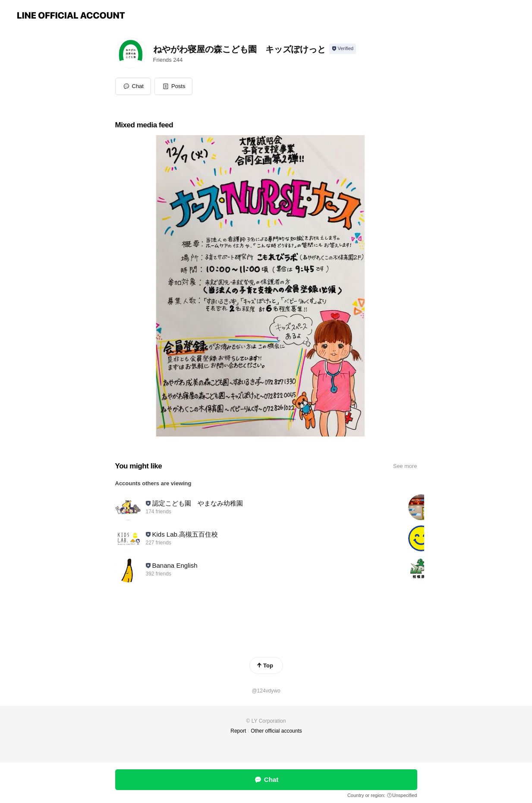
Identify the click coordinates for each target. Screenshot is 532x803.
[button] (174, 86)
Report (238, 731)
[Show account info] (343, 49)
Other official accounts (276, 731)
